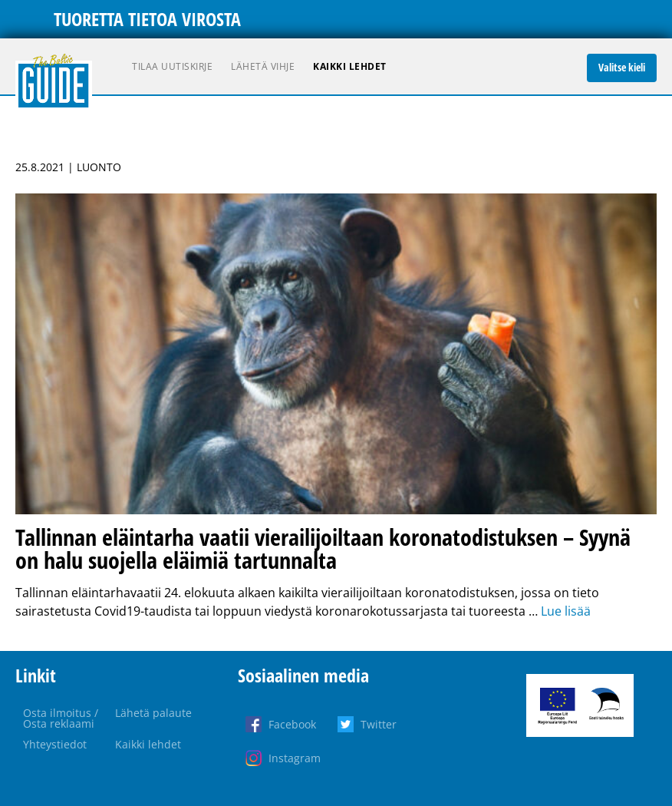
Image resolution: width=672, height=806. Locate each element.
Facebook (292, 724)
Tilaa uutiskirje (172, 66)
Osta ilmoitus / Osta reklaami (61, 718)
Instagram (295, 758)
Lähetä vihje (263, 66)
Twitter (379, 724)
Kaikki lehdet (350, 66)
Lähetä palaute (153, 713)
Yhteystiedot (55, 744)
